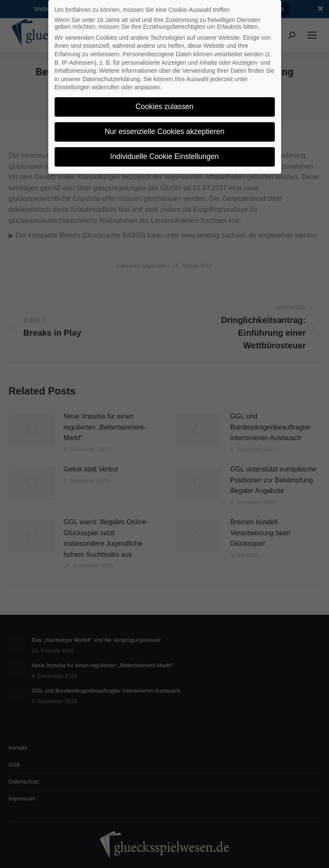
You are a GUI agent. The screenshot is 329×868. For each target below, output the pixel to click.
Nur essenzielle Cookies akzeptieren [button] (164, 131)
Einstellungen (72, 87)
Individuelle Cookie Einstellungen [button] (164, 156)
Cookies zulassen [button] (164, 107)
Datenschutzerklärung (111, 79)
